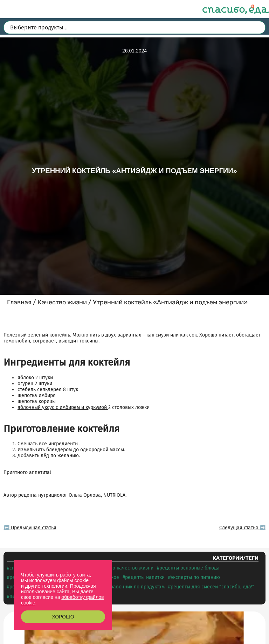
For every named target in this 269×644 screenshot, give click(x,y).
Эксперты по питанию (195, 577)
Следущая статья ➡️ (242, 528)
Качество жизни (62, 302)
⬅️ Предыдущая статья (30, 528)
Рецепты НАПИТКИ (145, 577)
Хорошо (63, 617)
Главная (19, 302)
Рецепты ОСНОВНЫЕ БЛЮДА (189, 568)
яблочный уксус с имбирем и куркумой (63, 407)
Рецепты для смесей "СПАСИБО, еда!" (212, 587)
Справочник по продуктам (135, 587)
